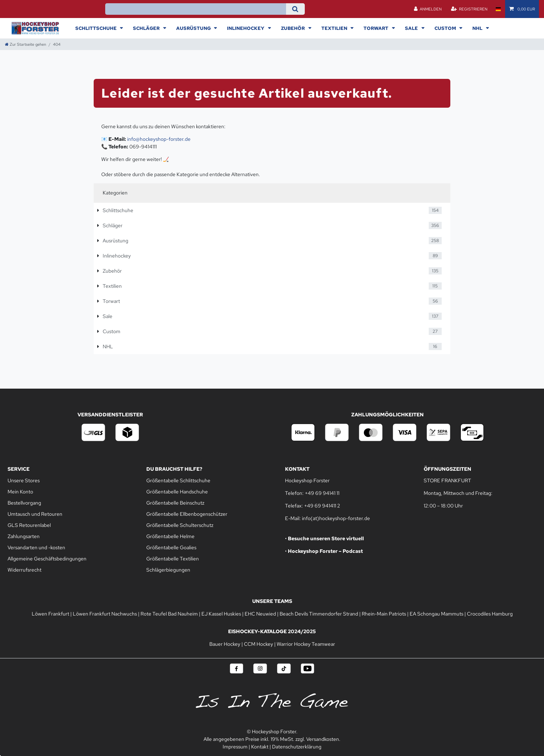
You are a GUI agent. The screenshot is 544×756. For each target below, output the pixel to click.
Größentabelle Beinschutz (175, 503)
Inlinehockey (246, 28)
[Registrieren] (469, 9)
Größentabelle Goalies (171, 547)
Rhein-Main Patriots (384, 614)
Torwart (376, 28)
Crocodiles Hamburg (490, 614)
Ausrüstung (194, 28)
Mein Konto (20, 492)
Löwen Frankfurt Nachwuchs (105, 614)
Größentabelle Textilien (173, 559)
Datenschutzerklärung (297, 747)
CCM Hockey (258, 644)
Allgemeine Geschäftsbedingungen (47, 559)
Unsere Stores (24, 480)
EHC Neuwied (260, 614)
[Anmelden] (428, 9)
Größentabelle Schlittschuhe (178, 480)
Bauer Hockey (225, 644)
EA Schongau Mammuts (436, 614)
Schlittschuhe (97, 28)
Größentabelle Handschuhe (177, 492)
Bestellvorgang (24, 503)
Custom (446, 28)
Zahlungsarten (24, 536)
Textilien (335, 28)
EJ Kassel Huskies (221, 614)
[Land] (498, 9)
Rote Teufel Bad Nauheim (169, 614)
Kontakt (260, 747)
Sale (412, 28)
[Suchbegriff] (196, 9)
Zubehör (293, 28)
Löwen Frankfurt (50, 614)
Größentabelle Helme (170, 536)
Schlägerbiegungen (168, 570)
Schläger (147, 28)
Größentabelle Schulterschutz (180, 525)
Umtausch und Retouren (35, 514)
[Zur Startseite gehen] (26, 44)
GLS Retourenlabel (29, 525)
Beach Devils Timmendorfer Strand (319, 614)
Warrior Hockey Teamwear (306, 644)
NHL (478, 28)
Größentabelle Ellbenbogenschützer (187, 514)
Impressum (235, 747)
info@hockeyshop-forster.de (159, 139)
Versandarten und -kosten (36, 547)
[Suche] (295, 9)
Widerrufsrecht (24, 570)
